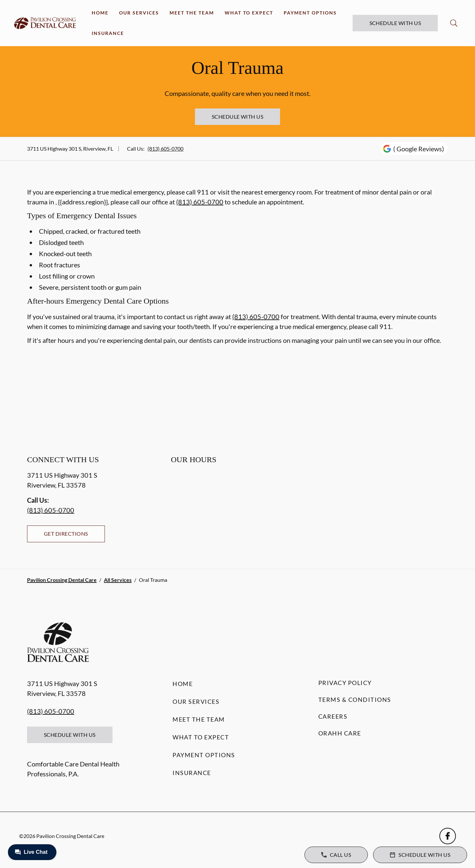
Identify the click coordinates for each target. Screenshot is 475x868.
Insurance (108, 33)
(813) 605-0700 (165, 149)
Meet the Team (192, 13)
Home (100, 13)
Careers (333, 716)
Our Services (139, 13)
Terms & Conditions (355, 700)
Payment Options (310, 13)
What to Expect (249, 13)
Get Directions (66, 534)
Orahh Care (340, 733)
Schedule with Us (395, 23)
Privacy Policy (345, 683)
